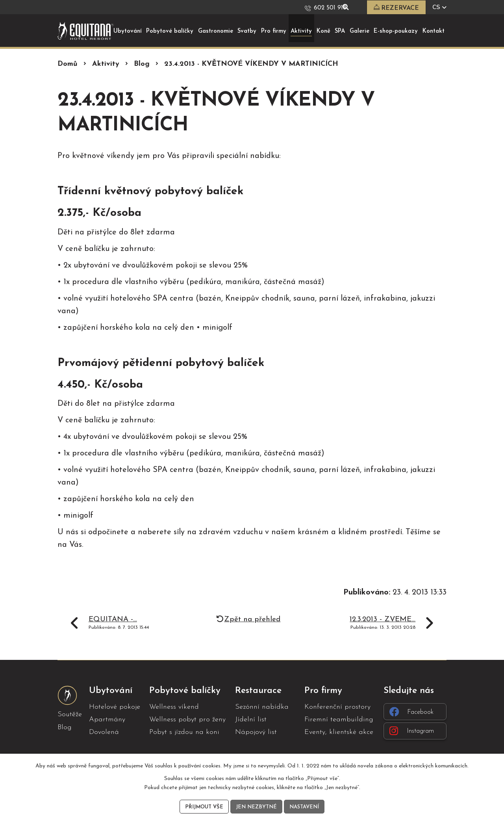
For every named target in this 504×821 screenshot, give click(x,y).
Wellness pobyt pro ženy (187, 720)
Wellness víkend (174, 707)
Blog (142, 64)
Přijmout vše (202, 806)
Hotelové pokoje (115, 707)
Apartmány (107, 720)
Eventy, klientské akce (339, 732)
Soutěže (70, 714)
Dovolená (104, 732)
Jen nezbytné (256, 806)
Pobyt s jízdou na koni (184, 732)
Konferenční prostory (337, 707)
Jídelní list (251, 720)
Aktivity (106, 64)
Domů (68, 64)
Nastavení (306, 806)
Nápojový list (256, 732)
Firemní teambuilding (339, 720)
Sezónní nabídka (262, 707)
